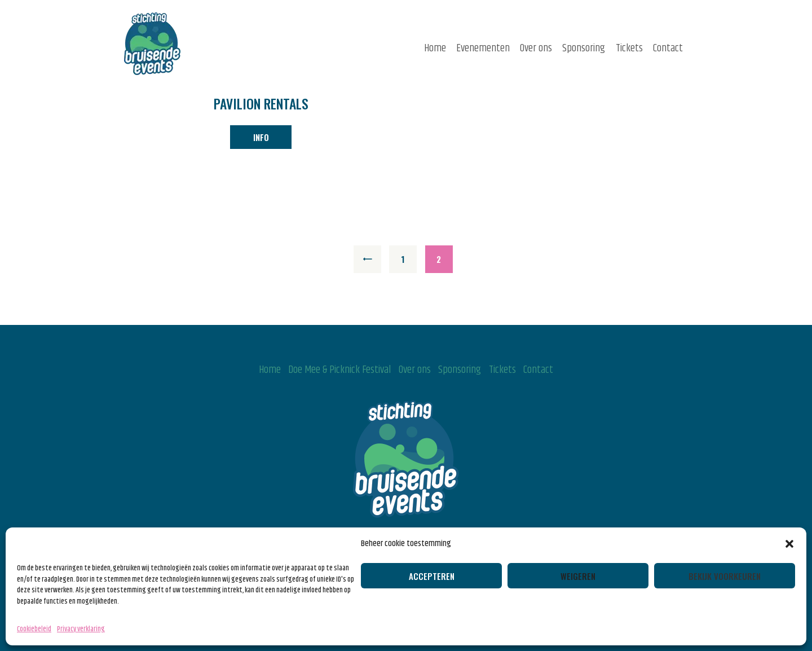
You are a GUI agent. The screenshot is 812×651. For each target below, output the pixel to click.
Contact (538, 370)
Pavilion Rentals (261, 104)
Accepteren (432, 576)
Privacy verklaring (81, 629)
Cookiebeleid (34, 629)
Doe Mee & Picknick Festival (339, 370)
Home (270, 370)
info (261, 137)
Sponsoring (460, 370)
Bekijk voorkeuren (725, 576)
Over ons (415, 370)
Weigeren (578, 576)
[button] (789, 544)
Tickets (502, 370)
